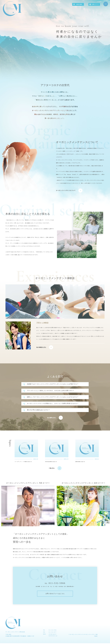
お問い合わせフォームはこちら (55, 594)
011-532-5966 (57, 583)
